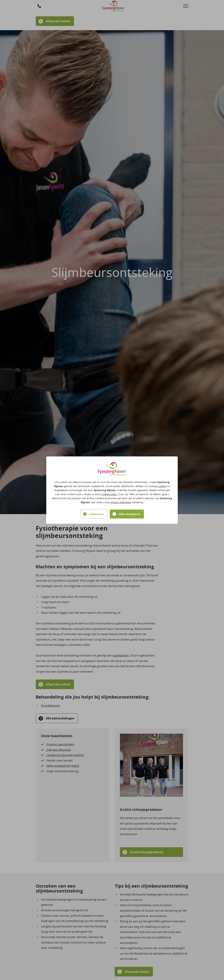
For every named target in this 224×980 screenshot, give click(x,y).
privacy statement (121, 502)
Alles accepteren (130, 514)
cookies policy (109, 494)
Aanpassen (96, 514)
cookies (162, 486)
